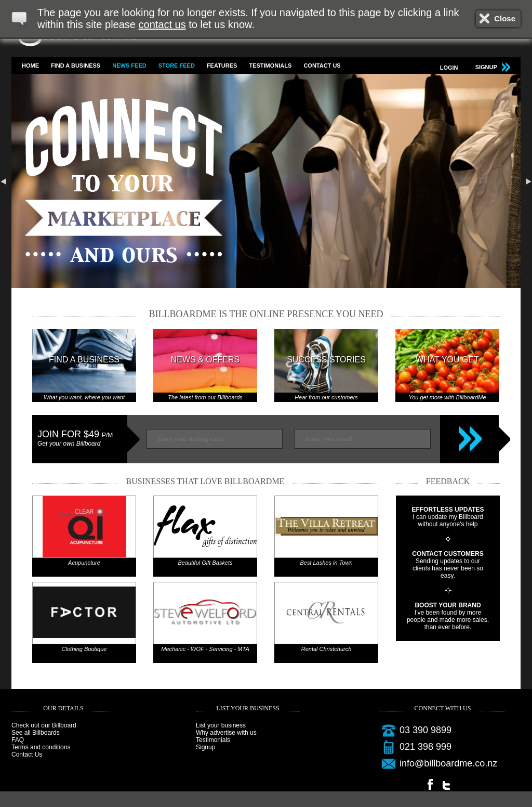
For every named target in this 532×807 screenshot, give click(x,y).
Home (30, 66)
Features (222, 66)
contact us (162, 24)
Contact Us (322, 66)
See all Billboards (36, 733)
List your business (221, 725)
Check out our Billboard (44, 725)
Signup (205, 747)
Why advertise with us (226, 733)
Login (449, 68)
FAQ (18, 740)
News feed (129, 66)
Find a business (76, 66)
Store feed (177, 66)
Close (505, 18)
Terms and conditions (41, 747)
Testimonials (270, 66)
